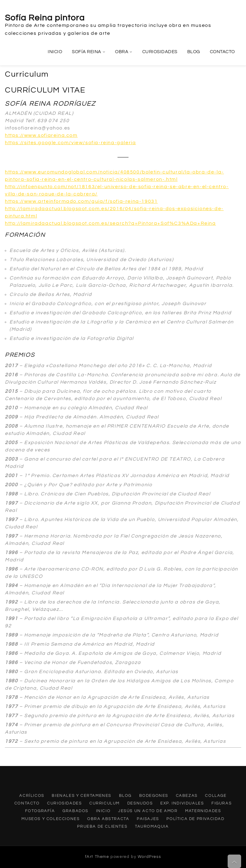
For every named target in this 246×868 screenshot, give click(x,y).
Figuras (222, 803)
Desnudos (140, 803)
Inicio (55, 52)
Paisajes (148, 819)
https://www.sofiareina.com (41, 135)
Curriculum (104, 803)
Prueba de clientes (102, 826)
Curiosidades (160, 52)
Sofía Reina (87, 52)
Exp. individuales (182, 803)
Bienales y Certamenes (82, 796)
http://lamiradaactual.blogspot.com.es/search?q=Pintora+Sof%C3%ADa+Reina (110, 223)
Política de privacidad (195, 819)
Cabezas (187, 796)
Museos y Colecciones (50, 819)
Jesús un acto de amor (148, 811)
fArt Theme (97, 857)
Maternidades (203, 811)
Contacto (222, 52)
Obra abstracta (108, 819)
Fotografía (40, 811)
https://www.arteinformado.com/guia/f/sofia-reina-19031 (81, 201)
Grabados (75, 811)
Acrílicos (32, 796)
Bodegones (154, 796)
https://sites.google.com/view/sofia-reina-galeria (70, 143)
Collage (216, 796)
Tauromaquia (152, 826)
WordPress (149, 857)
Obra (122, 52)
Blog (194, 52)
